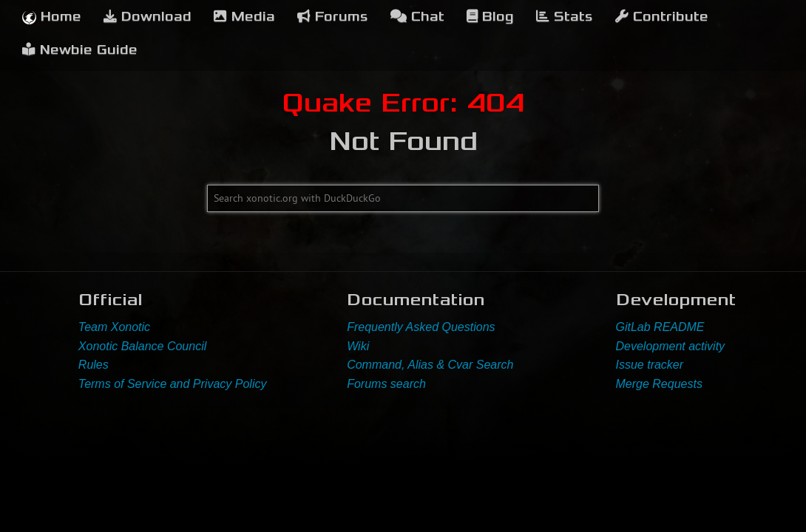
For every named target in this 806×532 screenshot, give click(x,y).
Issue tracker (650, 365)
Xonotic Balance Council (142, 346)
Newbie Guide (80, 50)
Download (148, 17)
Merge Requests (659, 384)
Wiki (358, 346)
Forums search (386, 384)
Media (244, 17)
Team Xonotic (114, 327)
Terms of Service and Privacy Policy (173, 384)
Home (52, 17)
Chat (417, 17)
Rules (94, 365)
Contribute (662, 17)
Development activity (671, 346)
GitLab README (660, 327)
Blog (490, 17)
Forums (333, 17)
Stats (565, 17)
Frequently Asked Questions (421, 327)
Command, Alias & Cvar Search (430, 365)
